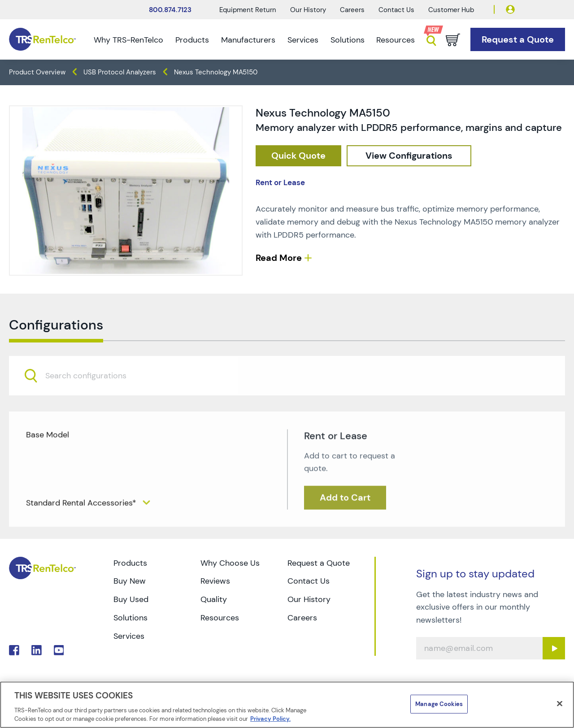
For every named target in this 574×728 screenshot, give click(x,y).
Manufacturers (248, 40)
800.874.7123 (170, 10)
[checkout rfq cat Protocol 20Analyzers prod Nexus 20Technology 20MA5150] (298, 156)
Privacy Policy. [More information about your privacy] (270, 719)
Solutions (348, 40)
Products (192, 40)
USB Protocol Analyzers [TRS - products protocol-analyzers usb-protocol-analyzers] (120, 72)
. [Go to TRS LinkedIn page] (37, 650)
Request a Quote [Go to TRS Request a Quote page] (319, 563)
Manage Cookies (439, 704)
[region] (287, 705)
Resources (396, 40)
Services (303, 40)
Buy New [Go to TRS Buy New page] (130, 581)
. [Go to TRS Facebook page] (14, 650)
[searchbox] (91, 401)
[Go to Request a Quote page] (518, 40)
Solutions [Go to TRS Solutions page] (130, 618)
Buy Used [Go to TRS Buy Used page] (131, 599)
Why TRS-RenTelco (128, 40)
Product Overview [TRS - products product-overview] (37, 72)
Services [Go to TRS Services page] (129, 636)
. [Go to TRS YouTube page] (59, 650)
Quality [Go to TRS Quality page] (214, 599)
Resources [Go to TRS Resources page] (220, 618)
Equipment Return (248, 10)
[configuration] (409, 156)
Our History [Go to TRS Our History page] (309, 599)
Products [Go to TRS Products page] (130, 563)
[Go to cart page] (453, 40)
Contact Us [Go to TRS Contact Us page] (309, 581)
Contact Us (396, 10)
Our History (308, 10)
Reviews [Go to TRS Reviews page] (215, 581)
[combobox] (287, 400)
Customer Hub (451, 10)
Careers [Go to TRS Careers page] (302, 618)
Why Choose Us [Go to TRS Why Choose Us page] (230, 563)
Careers (352, 10)
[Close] (560, 704)
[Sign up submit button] (554, 648)
